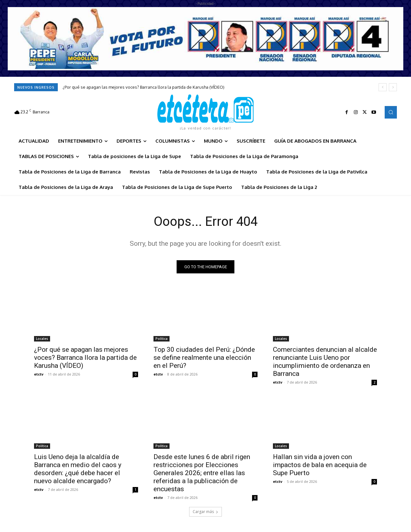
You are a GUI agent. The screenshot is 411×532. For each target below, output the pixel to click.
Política (162, 339)
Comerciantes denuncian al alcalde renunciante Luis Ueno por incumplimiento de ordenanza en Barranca (325, 362)
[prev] (383, 87)
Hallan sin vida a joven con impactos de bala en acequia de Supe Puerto (320, 465)
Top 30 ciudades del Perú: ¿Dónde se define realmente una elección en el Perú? (204, 358)
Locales (42, 339)
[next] (393, 87)
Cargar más (205, 512)
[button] (391, 112)
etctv (39, 374)
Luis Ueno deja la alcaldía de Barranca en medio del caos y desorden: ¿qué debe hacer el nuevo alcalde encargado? (78, 469)
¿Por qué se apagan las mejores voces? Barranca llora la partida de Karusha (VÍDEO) (144, 87)
